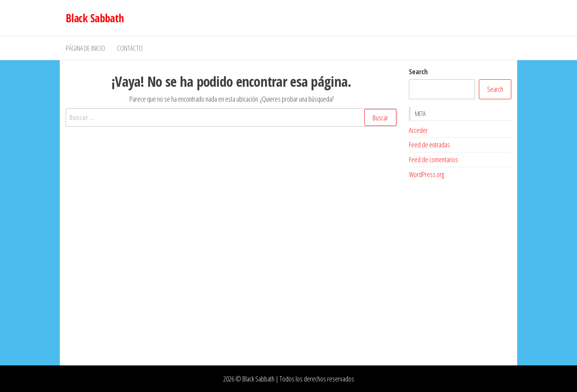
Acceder (418, 130)
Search (418, 72)
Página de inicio (85, 48)
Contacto (130, 48)
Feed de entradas (429, 145)
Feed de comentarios (434, 159)
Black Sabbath (95, 18)
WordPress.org (426, 174)
